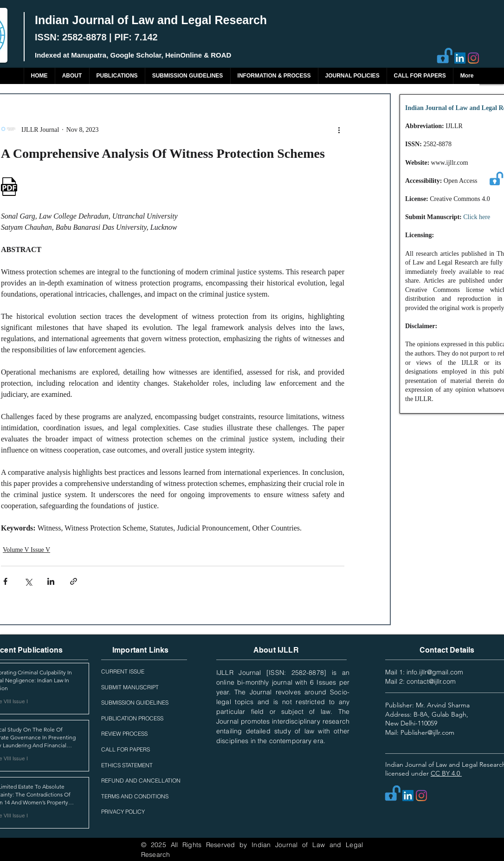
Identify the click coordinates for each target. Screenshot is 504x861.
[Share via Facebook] (5, 581)
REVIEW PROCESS (124, 734)
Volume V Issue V (26, 550)
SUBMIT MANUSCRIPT (130, 687)
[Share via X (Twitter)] (28, 581)
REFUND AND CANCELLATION (141, 780)
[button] (117, 76)
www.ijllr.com (450, 163)
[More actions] (339, 129)
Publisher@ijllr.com (427, 732)
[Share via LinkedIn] (51, 581)
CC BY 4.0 (446, 773)
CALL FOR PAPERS (126, 749)
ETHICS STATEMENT (127, 765)
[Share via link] (74, 581)
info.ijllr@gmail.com (435, 672)
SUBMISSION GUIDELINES (135, 702)
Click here (477, 217)
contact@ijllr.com (431, 681)
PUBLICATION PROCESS (132, 718)
